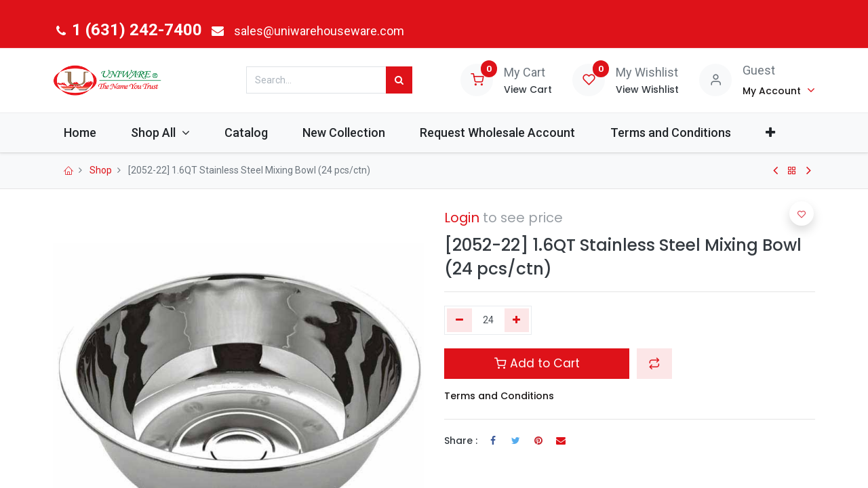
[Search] (399, 80)
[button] (777, 133)
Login (462, 218)
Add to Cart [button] (537, 363)
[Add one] (517, 321)
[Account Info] (779, 90)
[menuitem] (86, 133)
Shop (101, 170)
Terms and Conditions (499, 396)
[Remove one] (459, 321)
